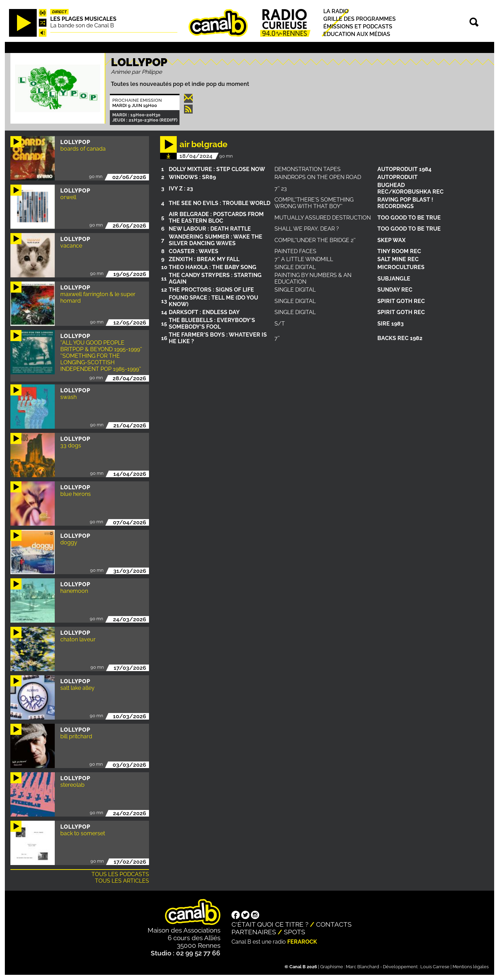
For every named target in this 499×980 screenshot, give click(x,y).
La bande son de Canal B (82, 25)
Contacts (334, 924)
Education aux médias (357, 34)
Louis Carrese (435, 967)
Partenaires (254, 932)
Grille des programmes (360, 19)
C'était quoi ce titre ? (270, 924)
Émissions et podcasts (358, 26)
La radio (336, 11)
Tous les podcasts (120, 874)
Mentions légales (471, 967)
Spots (295, 932)
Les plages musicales (83, 19)
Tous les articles (122, 881)
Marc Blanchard (362, 967)
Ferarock (302, 942)
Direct (60, 12)
